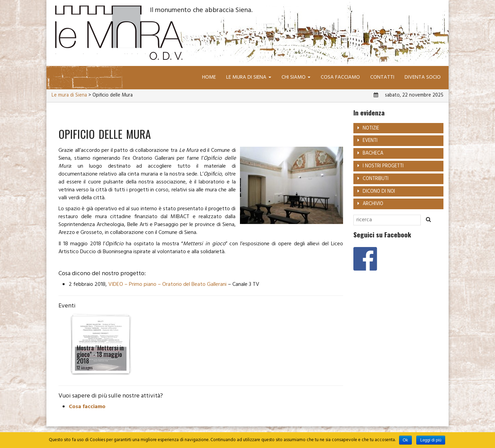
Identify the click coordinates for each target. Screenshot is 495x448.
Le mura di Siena (249, 77)
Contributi (376, 179)
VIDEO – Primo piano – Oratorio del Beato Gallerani (167, 284)
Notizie (371, 128)
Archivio (373, 204)
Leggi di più (431, 440)
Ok (405, 440)
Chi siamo (296, 77)
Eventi (370, 141)
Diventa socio (423, 77)
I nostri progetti (383, 166)
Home (209, 77)
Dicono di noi (379, 192)
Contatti (382, 77)
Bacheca (373, 153)
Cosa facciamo (340, 77)
